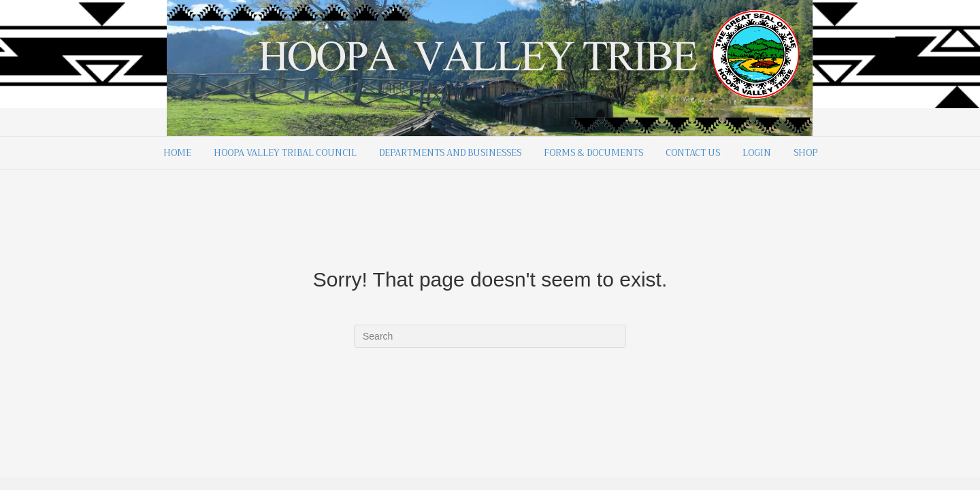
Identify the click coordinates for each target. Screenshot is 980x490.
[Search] (490, 336)
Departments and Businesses (450, 153)
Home (177, 153)
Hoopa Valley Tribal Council (285, 153)
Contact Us (693, 153)
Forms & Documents (593, 153)
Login (757, 153)
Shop (805, 153)
